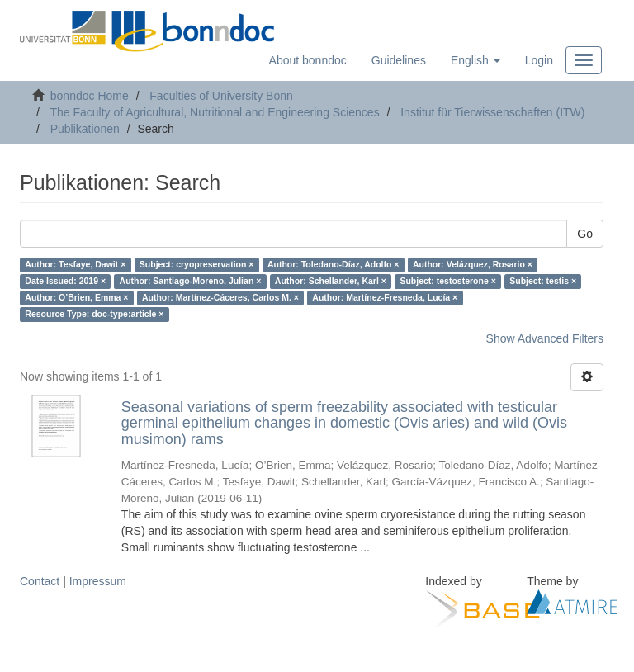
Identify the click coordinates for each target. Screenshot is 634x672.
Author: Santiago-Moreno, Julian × (191, 282)
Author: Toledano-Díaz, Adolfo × (334, 265)
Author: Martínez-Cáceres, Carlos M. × (220, 298)
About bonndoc (308, 60)
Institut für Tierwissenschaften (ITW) (492, 112)
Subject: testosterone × (447, 282)
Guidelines (399, 60)
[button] (475, 60)
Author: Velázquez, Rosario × (473, 265)
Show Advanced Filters (545, 338)
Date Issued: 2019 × (65, 282)
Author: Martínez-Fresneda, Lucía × (385, 298)
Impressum (98, 581)
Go (585, 234)
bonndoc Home (90, 96)
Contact (40, 581)
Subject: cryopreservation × (197, 265)
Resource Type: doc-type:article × (94, 315)
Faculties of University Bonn (221, 96)
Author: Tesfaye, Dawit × (75, 265)
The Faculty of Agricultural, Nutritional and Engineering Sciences (214, 112)
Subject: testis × (543, 282)
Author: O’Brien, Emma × (76, 298)
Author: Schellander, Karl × (331, 282)
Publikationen (85, 129)
